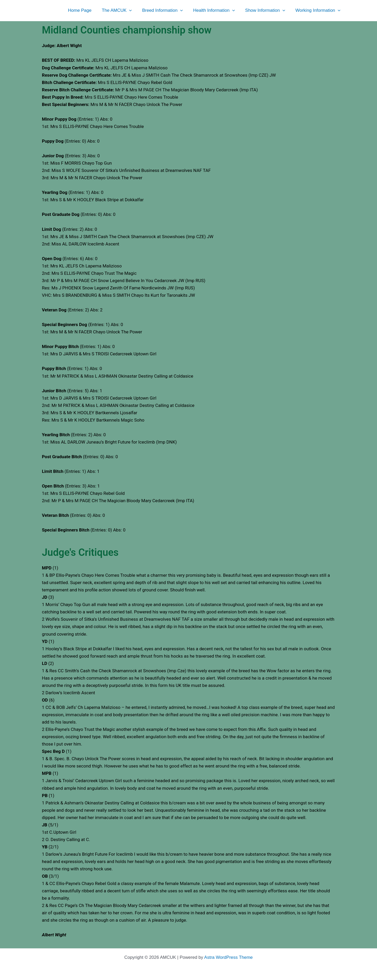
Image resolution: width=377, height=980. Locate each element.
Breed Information (167, 10)
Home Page (88, 10)
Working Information (319, 10)
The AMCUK (123, 10)
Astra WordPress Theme (229, 957)
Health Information (217, 10)
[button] (136, 10)
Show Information (267, 10)
